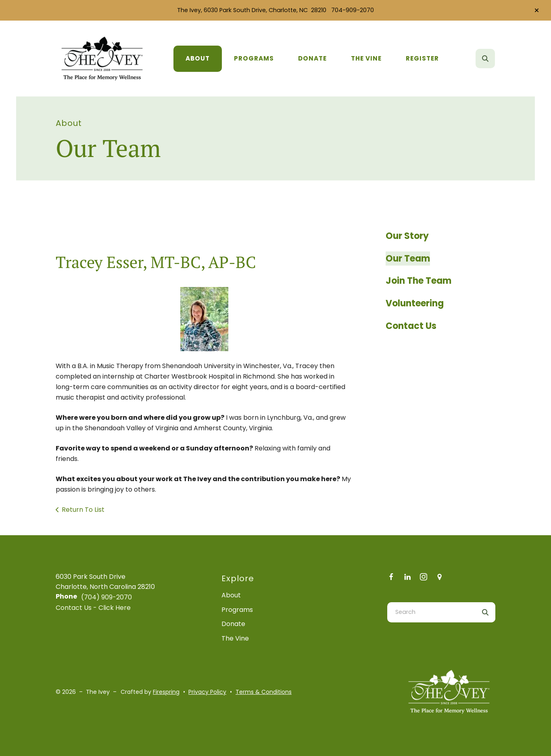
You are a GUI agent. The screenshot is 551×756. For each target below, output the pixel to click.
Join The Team (418, 281)
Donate (312, 58)
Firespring (166, 692)
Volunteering (415, 303)
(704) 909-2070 (106, 597)
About (198, 58)
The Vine (366, 58)
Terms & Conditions (264, 692)
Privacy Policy (207, 692)
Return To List (83, 510)
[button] (537, 10)
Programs (254, 58)
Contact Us (411, 326)
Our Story (407, 236)
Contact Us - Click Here (93, 608)
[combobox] (431, 612)
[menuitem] (198, 59)
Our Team (408, 259)
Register (422, 58)
